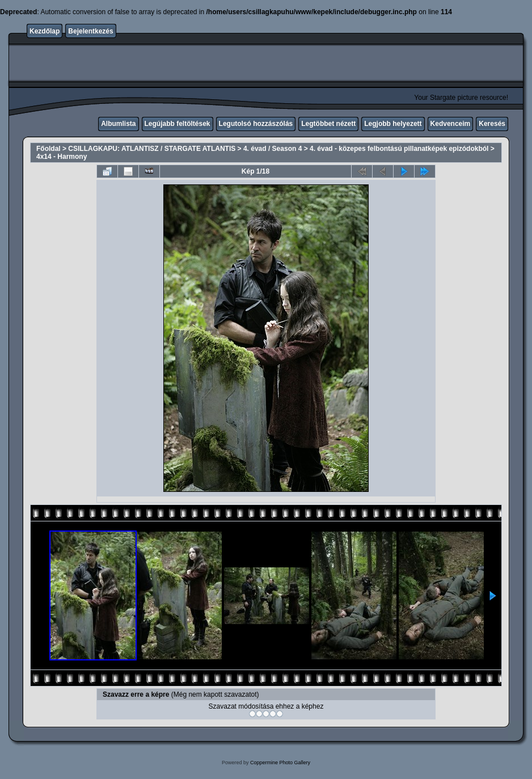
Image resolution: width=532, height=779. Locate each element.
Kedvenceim (451, 124)
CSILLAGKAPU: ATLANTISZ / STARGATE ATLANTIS (152, 149)
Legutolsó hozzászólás (256, 124)
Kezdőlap (45, 31)
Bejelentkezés (90, 31)
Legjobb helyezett (393, 124)
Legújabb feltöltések (178, 124)
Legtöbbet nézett (328, 124)
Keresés (492, 124)
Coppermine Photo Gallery (280, 763)
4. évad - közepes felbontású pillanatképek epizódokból (399, 149)
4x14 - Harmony (62, 157)
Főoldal (48, 149)
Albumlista (118, 124)
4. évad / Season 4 (273, 149)
